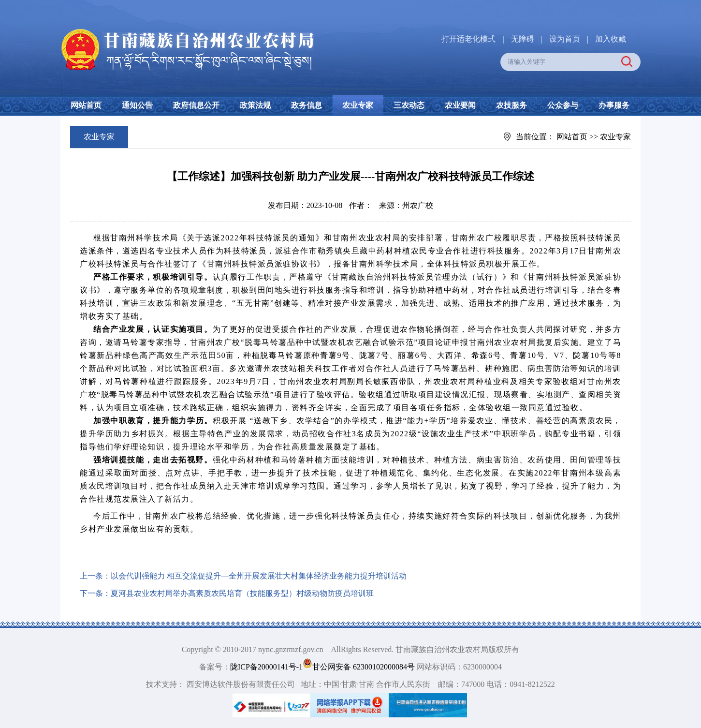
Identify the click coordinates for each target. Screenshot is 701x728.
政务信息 (307, 105)
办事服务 (614, 105)
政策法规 (255, 105)
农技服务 (511, 105)
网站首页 (86, 105)
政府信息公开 (196, 105)
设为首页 (565, 39)
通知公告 (137, 105)
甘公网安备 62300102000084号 (360, 667)
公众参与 (563, 105)
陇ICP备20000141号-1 (266, 667)
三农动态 (409, 105)
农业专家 (358, 105)
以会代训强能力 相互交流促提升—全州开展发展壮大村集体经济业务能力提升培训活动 (259, 576)
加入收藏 (611, 39)
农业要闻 (460, 105)
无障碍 (523, 39)
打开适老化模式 (468, 39)
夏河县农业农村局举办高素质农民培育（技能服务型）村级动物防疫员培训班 (242, 593)
